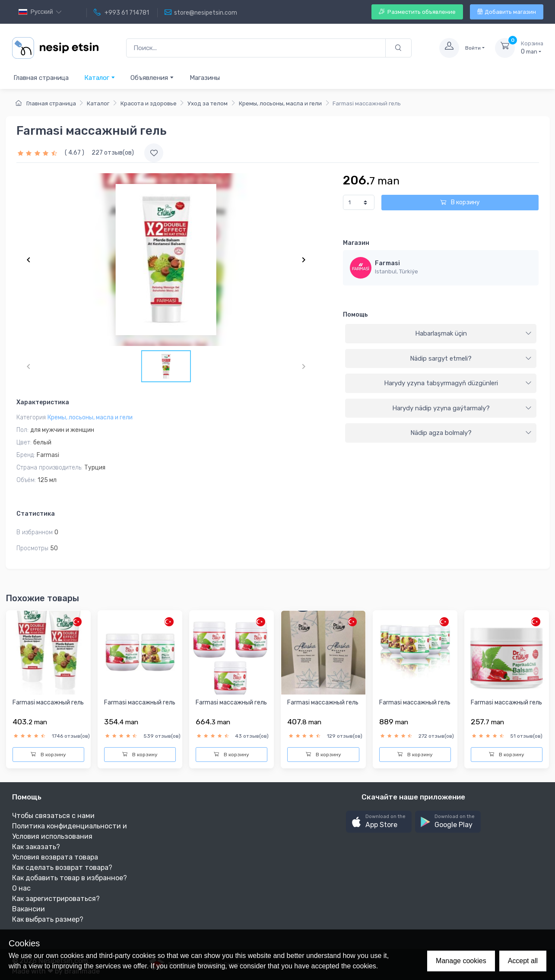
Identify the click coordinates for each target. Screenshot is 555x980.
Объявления (152, 78)
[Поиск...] (256, 48)
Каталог (100, 78)
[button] (379, 822)
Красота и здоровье (149, 103)
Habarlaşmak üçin (474, 333)
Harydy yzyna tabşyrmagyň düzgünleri (458, 383)
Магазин (356, 243)
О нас (21, 888)
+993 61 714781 (121, 13)
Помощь (355, 315)
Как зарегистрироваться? (56, 899)
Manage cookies (461, 961)
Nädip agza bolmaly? (471, 433)
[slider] (38, 153)
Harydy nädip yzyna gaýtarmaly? (462, 408)
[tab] (441, 334)
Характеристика (43, 402)
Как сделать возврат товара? (62, 867)
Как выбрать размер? (48, 919)
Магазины (205, 78)
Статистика (36, 514)
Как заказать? (36, 847)
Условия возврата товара (55, 857)
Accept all (523, 961)
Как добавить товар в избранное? (70, 878)
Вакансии (29, 909)
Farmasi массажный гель (48, 702)
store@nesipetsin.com (201, 13)
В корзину (460, 202)
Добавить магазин (507, 12)
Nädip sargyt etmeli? (471, 358)
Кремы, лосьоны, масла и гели (280, 103)
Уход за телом (208, 103)
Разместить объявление (417, 12)
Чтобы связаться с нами (53, 816)
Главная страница (41, 78)
